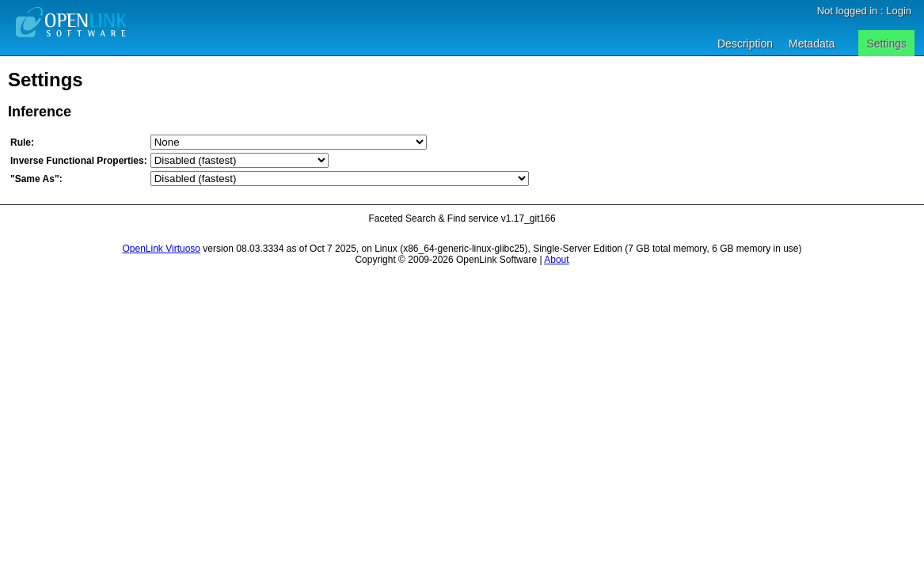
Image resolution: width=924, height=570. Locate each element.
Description (745, 44)
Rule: (22, 142)
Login (899, 11)
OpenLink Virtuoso (162, 249)
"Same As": (36, 179)
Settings (886, 44)
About (556, 260)
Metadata (812, 44)
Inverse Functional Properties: (79, 161)
